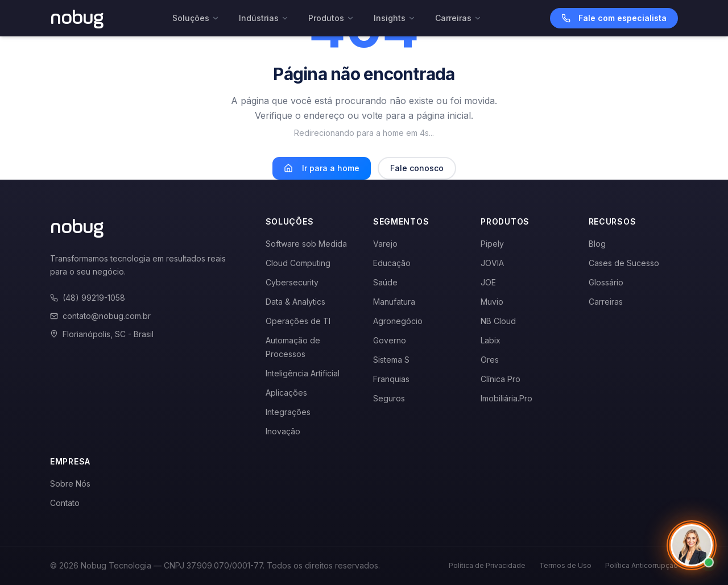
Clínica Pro (500, 379)
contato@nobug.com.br (100, 316)
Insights (395, 18)
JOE (488, 282)
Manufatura (394, 302)
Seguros (389, 398)
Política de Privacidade (487, 565)
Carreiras (458, 18)
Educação (392, 263)
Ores (490, 360)
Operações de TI (298, 321)
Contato (65, 503)
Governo (390, 340)
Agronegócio (398, 321)
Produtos (331, 18)
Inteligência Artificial (303, 373)
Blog (597, 244)
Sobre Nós (70, 484)
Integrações (288, 412)
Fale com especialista (614, 18)
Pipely (492, 244)
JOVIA (492, 263)
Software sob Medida (306, 244)
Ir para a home (322, 168)
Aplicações (286, 393)
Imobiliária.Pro (506, 398)
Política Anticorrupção (642, 565)
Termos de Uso (565, 565)
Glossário (606, 282)
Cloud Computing (298, 263)
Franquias (391, 379)
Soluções (196, 18)
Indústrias (264, 18)
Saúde (385, 282)
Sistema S (391, 360)
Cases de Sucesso (624, 263)
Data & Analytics (295, 302)
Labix (491, 340)
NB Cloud (498, 321)
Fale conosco (417, 168)
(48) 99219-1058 (88, 298)
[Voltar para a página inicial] (77, 18)
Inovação (283, 431)
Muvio (492, 302)
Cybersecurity (292, 282)
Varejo (385, 244)
